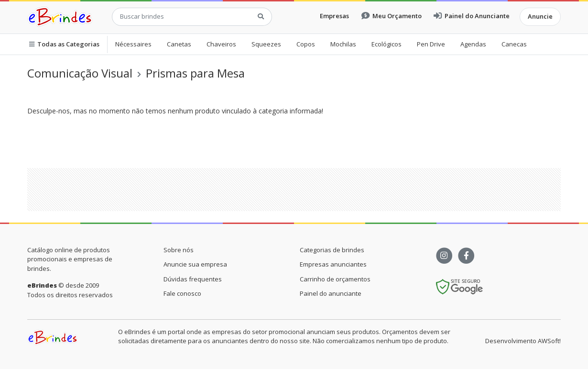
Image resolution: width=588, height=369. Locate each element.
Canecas (514, 44)
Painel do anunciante (331, 293)
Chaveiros (221, 44)
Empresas (334, 16)
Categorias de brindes (332, 250)
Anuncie (540, 16)
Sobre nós (179, 250)
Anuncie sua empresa (195, 264)
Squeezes (266, 44)
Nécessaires (133, 44)
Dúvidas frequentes (193, 279)
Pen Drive (431, 44)
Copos (306, 44)
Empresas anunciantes (333, 264)
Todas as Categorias (64, 44)
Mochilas (343, 44)
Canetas (179, 44)
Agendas (473, 44)
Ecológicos (387, 44)
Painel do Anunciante (472, 16)
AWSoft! (549, 341)
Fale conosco (182, 293)
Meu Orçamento (392, 16)
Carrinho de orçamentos (335, 279)
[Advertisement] (294, 190)
